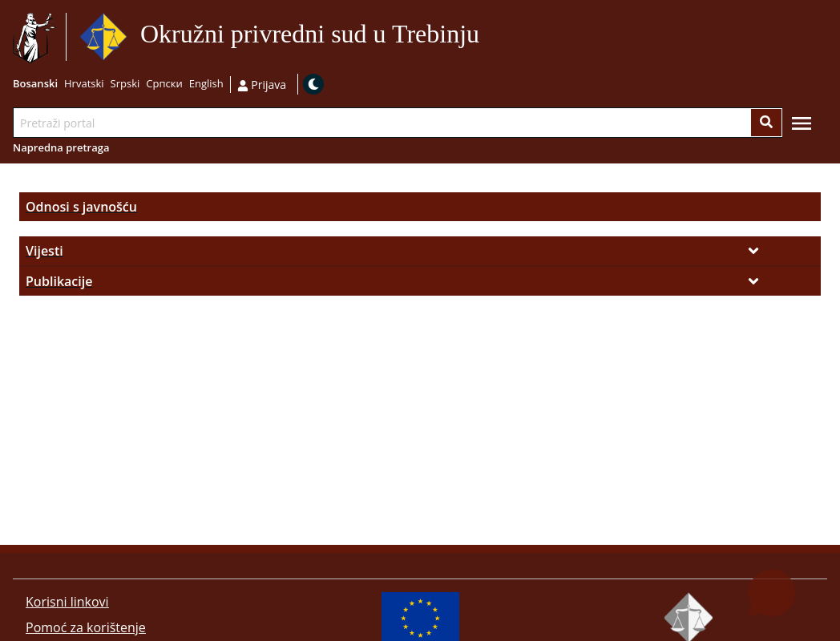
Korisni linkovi (67, 602)
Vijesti (44, 251)
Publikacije (59, 281)
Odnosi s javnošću (81, 207)
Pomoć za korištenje (86, 627)
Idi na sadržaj (486, 37)
